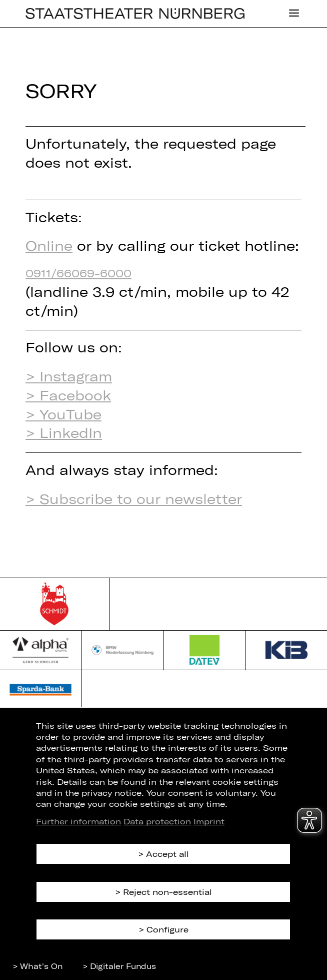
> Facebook (68, 395)
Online (49, 245)
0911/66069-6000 (78, 273)
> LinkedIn (64, 432)
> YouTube (63, 414)
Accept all (167, 854)
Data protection (157, 821)
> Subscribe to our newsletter (134, 499)
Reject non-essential (167, 892)
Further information (78, 821)
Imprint (209, 821)
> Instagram (69, 376)
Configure (167, 929)
